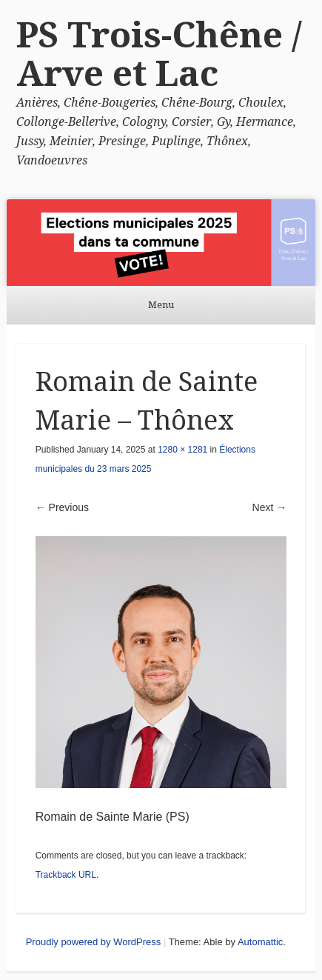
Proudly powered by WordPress (94, 942)
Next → (270, 507)
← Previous (62, 507)
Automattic (260, 942)
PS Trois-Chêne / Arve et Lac (159, 54)
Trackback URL (66, 875)
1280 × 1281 (182, 450)
